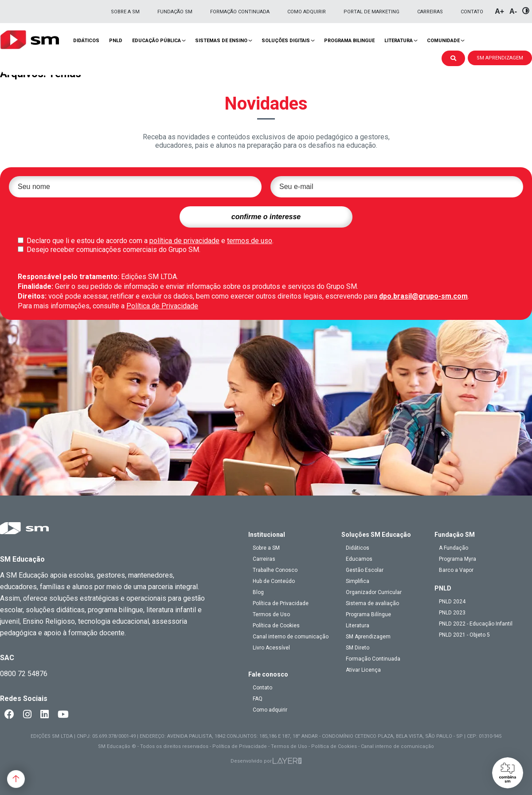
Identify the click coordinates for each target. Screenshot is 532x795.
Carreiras (430, 12)
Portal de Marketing (372, 12)
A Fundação (454, 548)
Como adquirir (307, 12)
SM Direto (358, 648)
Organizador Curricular (374, 592)
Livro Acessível (271, 648)
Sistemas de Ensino (221, 41)
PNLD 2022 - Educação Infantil (476, 624)
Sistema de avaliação (372, 603)
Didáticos (86, 41)
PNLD (116, 41)
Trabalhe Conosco (275, 570)
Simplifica (358, 581)
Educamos (359, 559)
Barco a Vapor (456, 570)
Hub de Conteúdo (274, 581)
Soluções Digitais (286, 41)
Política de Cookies (276, 626)
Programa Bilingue (349, 41)
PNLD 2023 (452, 613)
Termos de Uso (271, 614)
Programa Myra (458, 559)
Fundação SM (175, 12)
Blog (258, 592)
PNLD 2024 (452, 602)
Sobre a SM (125, 12)
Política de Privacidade (162, 306)
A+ (499, 11)
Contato (472, 12)
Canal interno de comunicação (291, 637)
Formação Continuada (240, 12)
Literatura (399, 41)
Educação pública (156, 41)
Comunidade (443, 41)
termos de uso (250, 241)
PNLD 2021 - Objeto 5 (464, 635)
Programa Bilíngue (368, 614)
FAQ (258, 699)
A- (513, 11)
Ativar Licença (363, 670)
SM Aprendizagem (368, 637)
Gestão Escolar (365, 570)
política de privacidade (184, 241)
